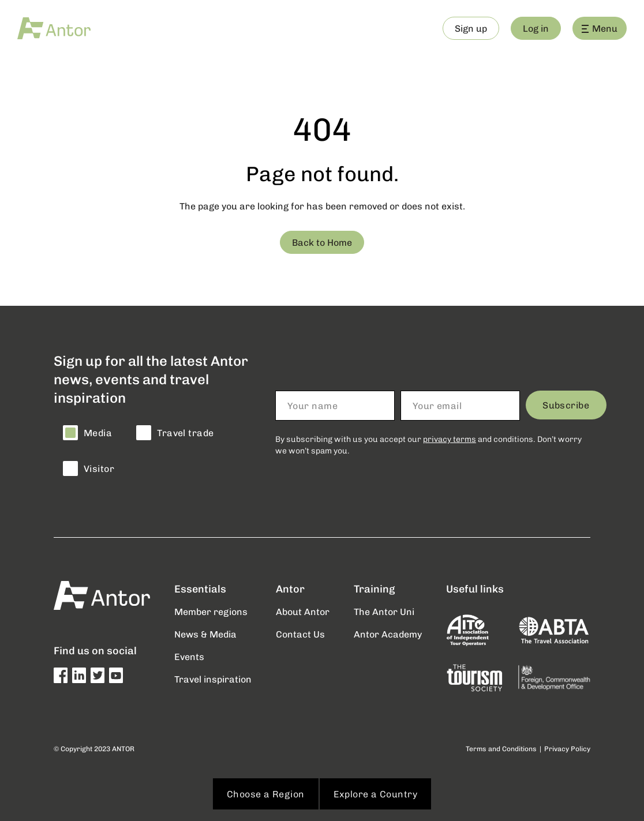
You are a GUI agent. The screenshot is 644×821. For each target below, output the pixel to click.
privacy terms (450, 439)
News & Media (205, 634)
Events (189, 656)
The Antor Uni (384, 611)
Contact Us (300, 634)
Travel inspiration (213, 679)
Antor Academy (388, 634)
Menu (600, 28)
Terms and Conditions (501, 749)
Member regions (211, 611)
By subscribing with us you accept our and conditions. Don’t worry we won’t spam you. (428, 445)
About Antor (303, 611)
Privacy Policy (567, 749)
